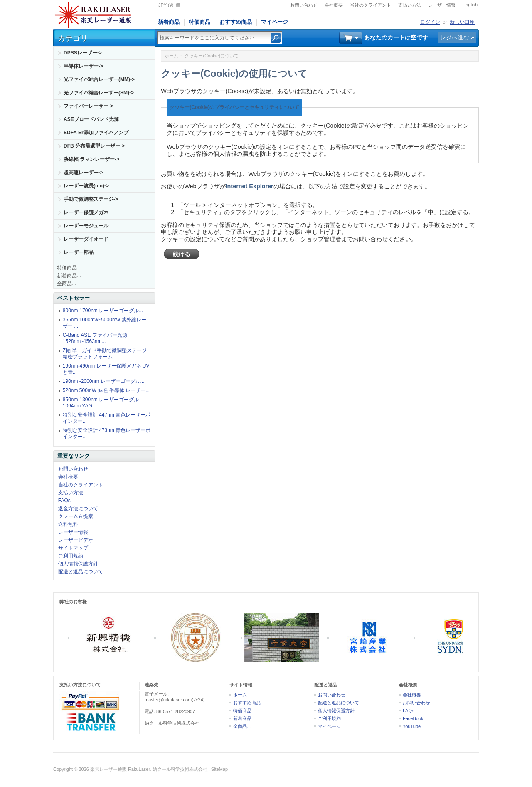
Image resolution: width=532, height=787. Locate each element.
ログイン (430, 22)
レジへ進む (455, 37)
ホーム (171, 56)
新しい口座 (462, 22)
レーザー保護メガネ (86, 212)
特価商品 (199, 22)
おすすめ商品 (236, 22)
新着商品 (169, 22)
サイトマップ (73, 548)
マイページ (275, 22)
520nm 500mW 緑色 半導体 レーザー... (106, 390)
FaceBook (413, 718)
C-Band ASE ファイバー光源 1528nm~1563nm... (95, 338)
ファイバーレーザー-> (88, 106)
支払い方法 (410, 5)
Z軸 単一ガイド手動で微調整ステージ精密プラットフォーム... (105, 354)
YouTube (412, 726)
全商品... (66, 284)
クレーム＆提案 (76, 516)
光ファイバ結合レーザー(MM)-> (99, 79)
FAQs (64, 501)
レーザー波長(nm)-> (86, 186)
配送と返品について (81, 572)
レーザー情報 (442, 5)
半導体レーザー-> (83, 66)
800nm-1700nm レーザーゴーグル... (103, 311)
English (470, 5)
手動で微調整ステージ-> (91, 199)
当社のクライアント (371, 5)
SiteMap (219, 769)
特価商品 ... (70, 268)
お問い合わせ (304, 5)
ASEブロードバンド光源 (91, 119)
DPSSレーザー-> (83, 53)
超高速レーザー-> (83, 173)
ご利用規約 (71, 556)
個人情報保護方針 (78, 564)
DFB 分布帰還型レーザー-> (94, 146)
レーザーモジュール (86, 226)
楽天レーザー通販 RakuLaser (120, 769)
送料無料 (68, 524)
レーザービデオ (76, 540)
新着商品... (69, 276)
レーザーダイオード (86, 239)
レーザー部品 (79, 252)
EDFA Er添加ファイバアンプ (96, 133)
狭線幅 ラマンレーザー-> (91, 159)
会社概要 (334, 5)
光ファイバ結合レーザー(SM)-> (99, 93)
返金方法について (78, 508)
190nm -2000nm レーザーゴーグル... (104, 381)
